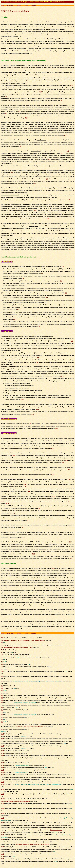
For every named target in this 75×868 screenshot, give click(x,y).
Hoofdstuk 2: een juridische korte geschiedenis (19, 257)
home (2, 5)
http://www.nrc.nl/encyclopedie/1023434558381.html (15, 801)
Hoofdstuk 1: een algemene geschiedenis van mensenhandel (23, 60)
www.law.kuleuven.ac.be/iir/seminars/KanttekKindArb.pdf (29, 727)
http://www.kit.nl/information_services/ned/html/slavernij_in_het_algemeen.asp (23, 640)
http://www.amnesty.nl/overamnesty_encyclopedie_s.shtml (17, 647)
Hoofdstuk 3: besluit (9, 563)
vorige (26, 5)
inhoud (19, 5)
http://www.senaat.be (56, 830)
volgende (34, 5)
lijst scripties (10, 5)
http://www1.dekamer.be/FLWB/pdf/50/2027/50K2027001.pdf (32, 844)
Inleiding (4, 17)
